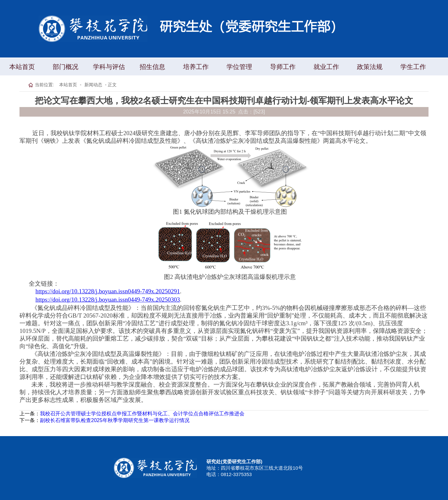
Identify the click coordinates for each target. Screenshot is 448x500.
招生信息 (152, 67)
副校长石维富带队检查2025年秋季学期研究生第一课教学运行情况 (115, 420)
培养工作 (196, 67)
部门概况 (66, 67)
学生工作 (413, 67)
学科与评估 (109, 67)
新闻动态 (93, 85)
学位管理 (239, 67)
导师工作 (283, 67)
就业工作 (326, 67)
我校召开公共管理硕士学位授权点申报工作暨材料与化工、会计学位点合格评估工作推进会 (142, 414)
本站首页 (22, 67)
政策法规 (370, 67)
